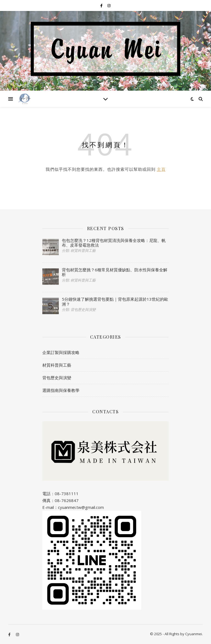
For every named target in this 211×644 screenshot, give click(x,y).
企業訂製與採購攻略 (61, 352)
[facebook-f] (102, 5)
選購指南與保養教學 (61, 390)
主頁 (161, 169)
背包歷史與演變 (57, 378)
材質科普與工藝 (57, 365)
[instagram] (109, 5)
